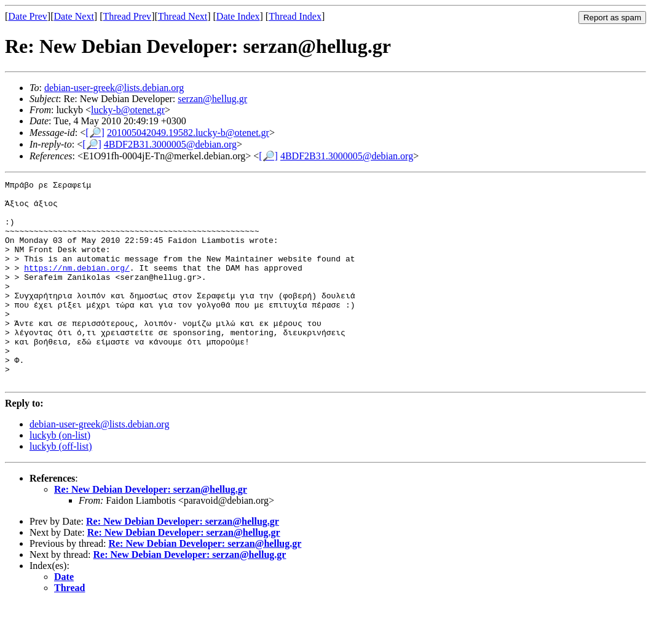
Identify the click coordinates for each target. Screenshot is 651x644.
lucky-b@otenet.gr (128, 110)
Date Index (238, 16)
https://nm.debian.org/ (77, 286)
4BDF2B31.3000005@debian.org (170, 144)
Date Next (74, 16)
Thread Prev (127, 16)
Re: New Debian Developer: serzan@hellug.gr (151, 530)
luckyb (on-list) (60, 476)
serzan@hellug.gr (212, 99)
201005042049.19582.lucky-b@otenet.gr (188, 133)
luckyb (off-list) (61, 487)
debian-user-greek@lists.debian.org (114, 88)
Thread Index (295, 16)
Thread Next (183, 16)
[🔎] (95, 133)
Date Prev (28, 16)
